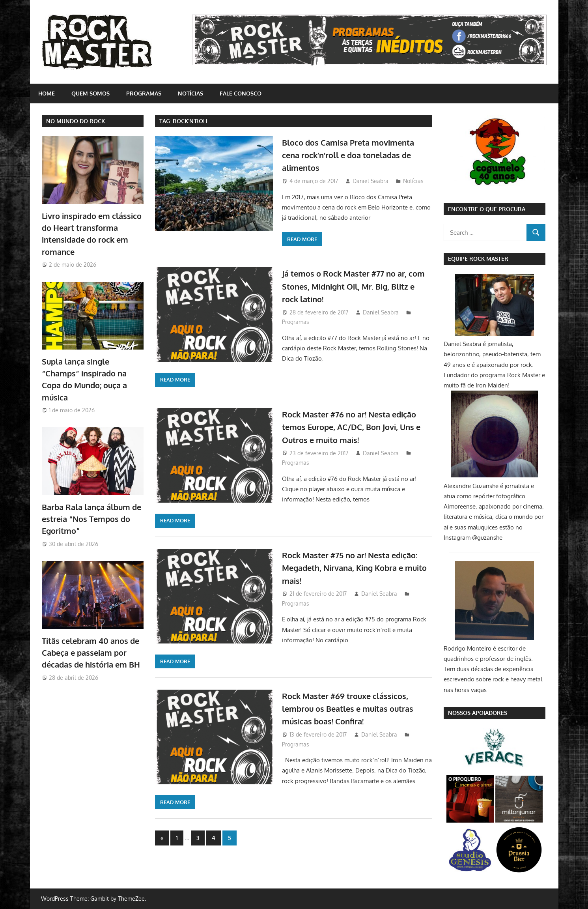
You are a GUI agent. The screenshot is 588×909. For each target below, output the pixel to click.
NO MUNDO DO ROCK (76, 121)
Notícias (190, 93)
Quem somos (91, 93)
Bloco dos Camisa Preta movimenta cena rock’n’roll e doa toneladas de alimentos (355, 155)
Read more (302, 239)
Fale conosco (241, 93)
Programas (144, 93)
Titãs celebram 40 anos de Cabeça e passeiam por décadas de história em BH (91, 653)
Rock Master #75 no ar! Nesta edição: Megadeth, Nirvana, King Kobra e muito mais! (348, 568)
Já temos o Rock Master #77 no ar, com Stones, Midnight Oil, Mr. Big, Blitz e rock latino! (352, 286)
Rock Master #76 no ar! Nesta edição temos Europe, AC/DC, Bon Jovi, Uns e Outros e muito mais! (357, 427)
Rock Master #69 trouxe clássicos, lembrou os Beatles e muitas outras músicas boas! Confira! (356, 708)
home (47, 93)
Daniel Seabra (371, 181)
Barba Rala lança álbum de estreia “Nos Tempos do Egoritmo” (91, 519)
